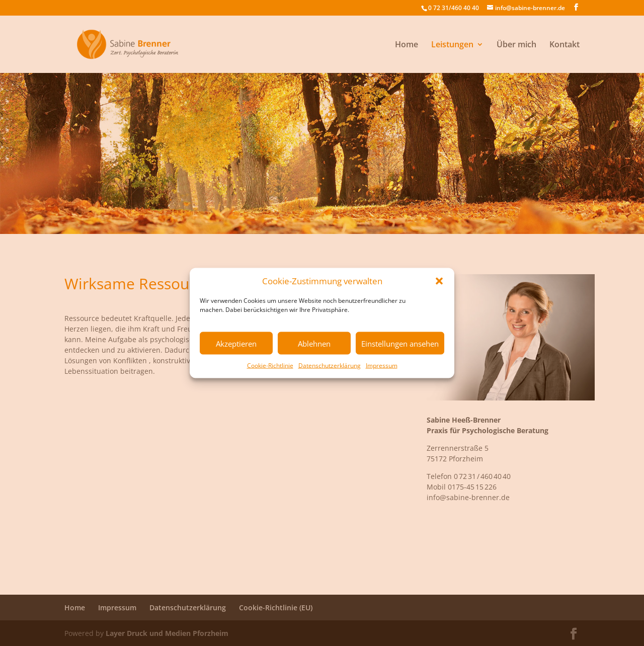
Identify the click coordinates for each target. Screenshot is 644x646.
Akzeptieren (236, 343)
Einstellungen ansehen (400, 343)
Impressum (382, 366)
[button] (439, 281)
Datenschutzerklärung (330, 366)
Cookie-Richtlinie (270, 366)
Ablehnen (314, 343)
